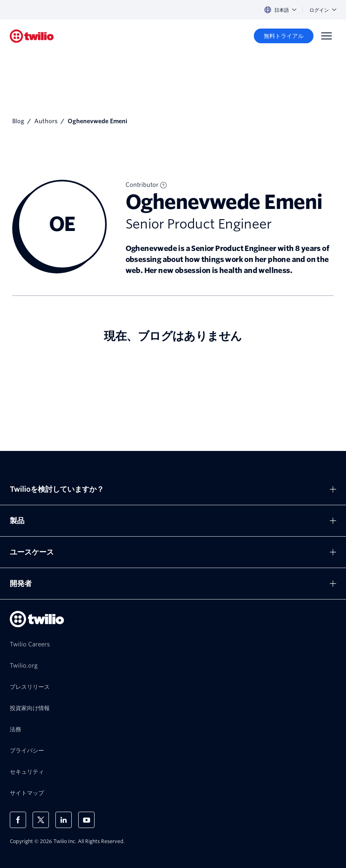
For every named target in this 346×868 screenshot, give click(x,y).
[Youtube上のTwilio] (86, 820)
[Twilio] (32, 36)
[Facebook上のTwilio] (18, 820)
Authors (46, 121)
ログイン (323, 10)
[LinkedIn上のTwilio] (64, 820)
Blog (18, 121)
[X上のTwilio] (41, 820)
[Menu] (326, 36)
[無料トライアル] (284, 36)
